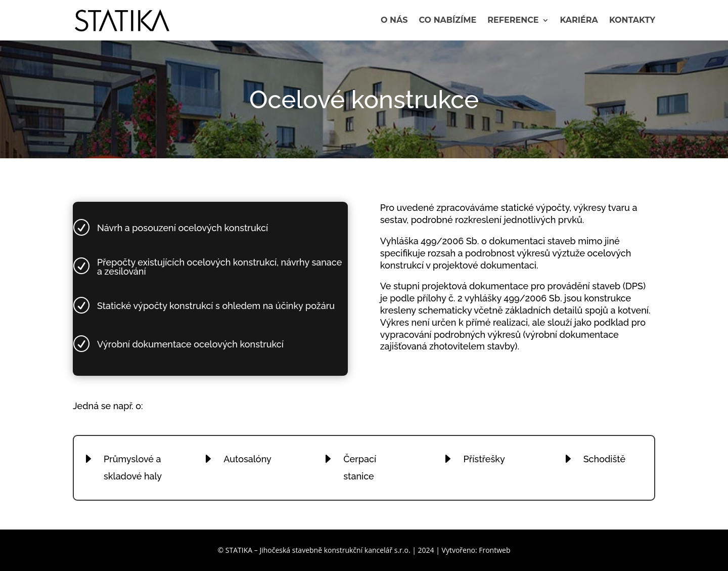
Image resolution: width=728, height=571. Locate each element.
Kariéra (579, 21)
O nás (394, 21)
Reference (513, 21)
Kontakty (632, 21)
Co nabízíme (448, 21)
